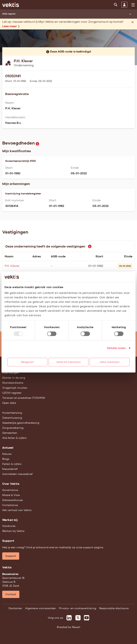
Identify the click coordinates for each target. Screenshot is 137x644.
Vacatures (9, 526)
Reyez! (76, 627)
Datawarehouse (12, 500)
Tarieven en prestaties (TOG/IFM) (24, 398)
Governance (10, 490)
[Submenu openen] (130, 14)
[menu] (133, 5)
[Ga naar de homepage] (11, 5)
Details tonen (116, 348)
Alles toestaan (110, 362)
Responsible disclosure (114, 608)
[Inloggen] (124, 5)
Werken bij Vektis (13, 531)
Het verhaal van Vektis (17, 510)
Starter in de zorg (14, 378)
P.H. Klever (12, 266)
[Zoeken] (116, 5)
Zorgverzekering (13, 428)
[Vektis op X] (78, 618)
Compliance (10, 505)
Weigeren (27, 362)
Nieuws (7, 454)
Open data (9, 403)
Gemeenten (10, 433)
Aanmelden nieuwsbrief (17, 474)
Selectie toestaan (68, 362)
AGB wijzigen (11, 373)
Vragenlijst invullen (15, 388)
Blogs (6, 459)
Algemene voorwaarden (41, 608)
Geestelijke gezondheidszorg (21, 423)
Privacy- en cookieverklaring (78, 608)
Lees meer (11, 26)
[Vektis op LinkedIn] (69, 618)
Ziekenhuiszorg (12, 418)
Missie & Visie (11, 495)
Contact (11, 594)
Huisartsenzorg (12, 413)
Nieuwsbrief (10, 469)
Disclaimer (15, 608)
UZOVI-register (12, 393)
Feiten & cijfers (12, 464)
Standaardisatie (13, 383)
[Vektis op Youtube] (87, 618)
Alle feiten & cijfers (14, 438)
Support (11, 556)
